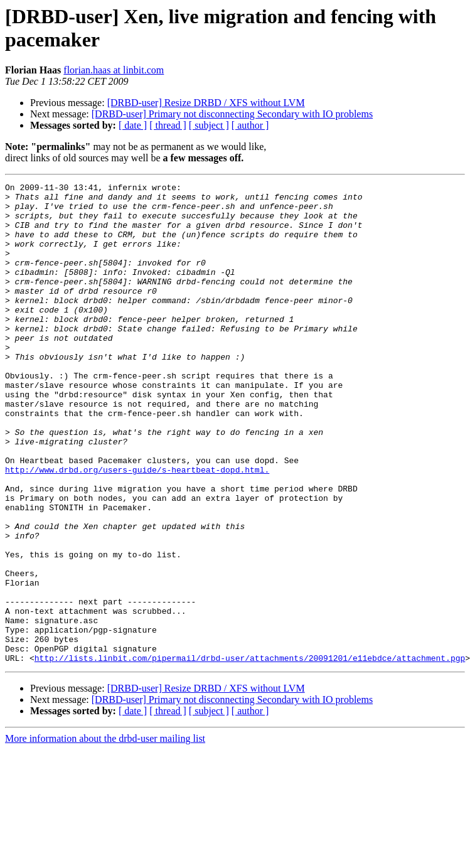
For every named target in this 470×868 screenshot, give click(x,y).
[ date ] (133, 125)
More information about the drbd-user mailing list (105, 834)
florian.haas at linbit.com (114, 70)
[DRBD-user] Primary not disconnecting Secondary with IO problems (232, 114)
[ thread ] (168, 125)
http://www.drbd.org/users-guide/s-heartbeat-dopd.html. (137, 528)
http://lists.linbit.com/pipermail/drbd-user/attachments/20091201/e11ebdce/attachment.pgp (250, 754)
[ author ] (250, 125)
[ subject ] (209, 125)
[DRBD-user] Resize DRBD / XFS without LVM (206, 103)
